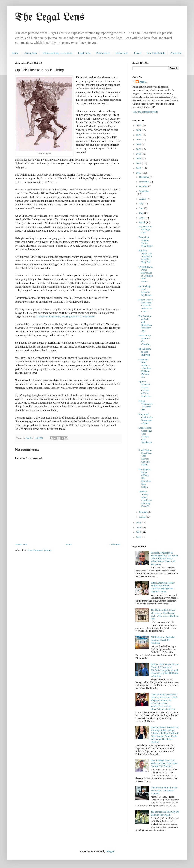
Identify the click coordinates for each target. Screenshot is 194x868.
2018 (139, 158)
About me (176, 53)
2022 (139, 140)
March (143, 222)
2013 (139, 527)
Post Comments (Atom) (40, 550)
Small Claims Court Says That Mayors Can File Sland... (145, 457)
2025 (139, 125)
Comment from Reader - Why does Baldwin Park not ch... (145, 368)
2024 (139, 130)
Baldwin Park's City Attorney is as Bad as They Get (145, 256)
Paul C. (143, 82)
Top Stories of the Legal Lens (145, 229)
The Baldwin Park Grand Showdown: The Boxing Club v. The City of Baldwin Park (165, 614)
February (144, 512)
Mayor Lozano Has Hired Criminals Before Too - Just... (146, 305)
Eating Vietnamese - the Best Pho (145, 405)
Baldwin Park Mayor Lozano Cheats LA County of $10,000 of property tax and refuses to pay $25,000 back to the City (165, 670)
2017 (139, 163)
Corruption (30, 53)
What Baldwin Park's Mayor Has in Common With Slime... (146, 274)
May (142, 213)
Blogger (110, 851)
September (144, 191)
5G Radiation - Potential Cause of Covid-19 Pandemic (163, 640)
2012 (139, 532)
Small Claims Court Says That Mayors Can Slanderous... (145, 437)
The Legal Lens (50, 17)
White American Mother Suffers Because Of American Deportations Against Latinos (163, 587)
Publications (103, 53)
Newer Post (21, 544)
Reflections (122, 53)
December (144, 177)
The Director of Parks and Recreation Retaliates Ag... (145, 323)
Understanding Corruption (57, 53)
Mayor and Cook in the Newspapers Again (145, 419)
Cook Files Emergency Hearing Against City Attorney (66, 317)
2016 (139, 168)
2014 (139, 523)
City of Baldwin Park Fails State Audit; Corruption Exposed (164, 790)
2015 (139, 173)
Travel (137, 53)
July (141, 203)
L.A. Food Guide (156, 53)
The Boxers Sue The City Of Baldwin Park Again (165, 813)
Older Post (115, 544)
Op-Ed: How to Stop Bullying (145, 352)
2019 (139, 154)
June (142, 208)
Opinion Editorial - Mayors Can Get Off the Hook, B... (145, 389)
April (142, 218)
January (143, 517)
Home (15, 53)
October (143, 186)
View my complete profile (145, 112)
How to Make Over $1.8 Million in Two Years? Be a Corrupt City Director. (164, 763)
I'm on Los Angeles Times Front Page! (145, 241)
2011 (139, 537)
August (143, 199)
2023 (139, 135)
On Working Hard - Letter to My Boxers (145, 291)
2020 (139, 149)
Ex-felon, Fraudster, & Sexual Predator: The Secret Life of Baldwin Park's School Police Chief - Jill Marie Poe (164, 558)
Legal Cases (84, 53)
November (145, 182)
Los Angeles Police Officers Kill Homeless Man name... (145, 478)
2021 (139, 144)
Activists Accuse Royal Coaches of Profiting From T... (145, 499)
